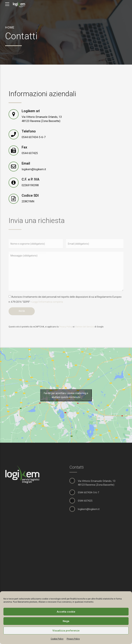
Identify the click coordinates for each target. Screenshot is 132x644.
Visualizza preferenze (66, 631)
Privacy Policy (73, 639)
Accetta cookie (66, 612)
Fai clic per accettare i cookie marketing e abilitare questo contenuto (66, 395)
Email (26, 163)
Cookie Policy (57, 639)
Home (10, 27)
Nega (66, 621)
